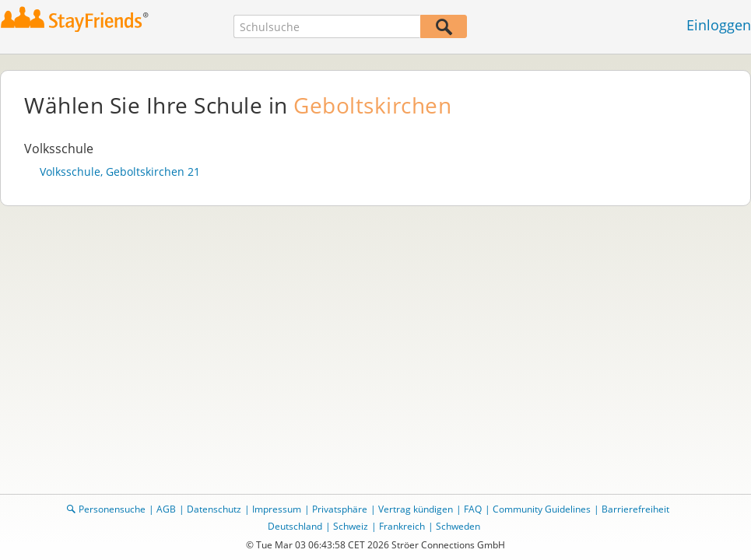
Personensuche (112, 509)
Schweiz (351, 526)
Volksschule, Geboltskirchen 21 (120, 172)
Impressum (277, 509)
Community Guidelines (542, 509)
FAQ (473, 509)
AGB (166, 509)
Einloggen (719, 25)
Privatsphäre (340, 509)
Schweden (458, 526)
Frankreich (402, 526)
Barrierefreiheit (635, 509)
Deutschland (295, 526)
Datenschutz (214, 509)
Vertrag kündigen (416, 509)
